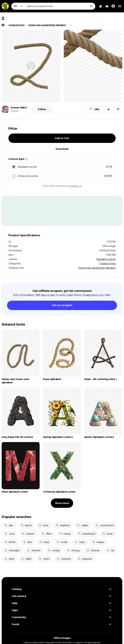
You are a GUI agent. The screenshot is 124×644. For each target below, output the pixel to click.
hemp (65, 534)
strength (12, 550)
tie (111, 550)
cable (82, 525)
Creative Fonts (108, 264)
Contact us (75, 186)
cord (9, 534)
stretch (34, 550)
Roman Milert (19, 108)
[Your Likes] (107, 6)
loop (44, 542)
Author (15, 111)
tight (26, 559)
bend (26, 525)
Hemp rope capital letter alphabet (97, 268)
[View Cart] (101, 6)
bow (44, 525)
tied (9, 559)
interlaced (86, 534)
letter (10, 542)
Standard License (106, 259)
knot (107, 534)
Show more (62, 503)
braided (63, 525)
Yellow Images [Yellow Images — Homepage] (62, 638)
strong (73, 550)
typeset (85, 559)
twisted (64, 559)
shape (98, 542)
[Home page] (3, 25)
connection (105, 525)
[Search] (91, 6)
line (28, 542)
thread (93, 550)
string (54, 550)
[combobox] (60, 6)
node (62, 542)
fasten (28, 534)
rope (80, 542)
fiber (47, 534)
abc (9, 525)
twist (44, 559)
